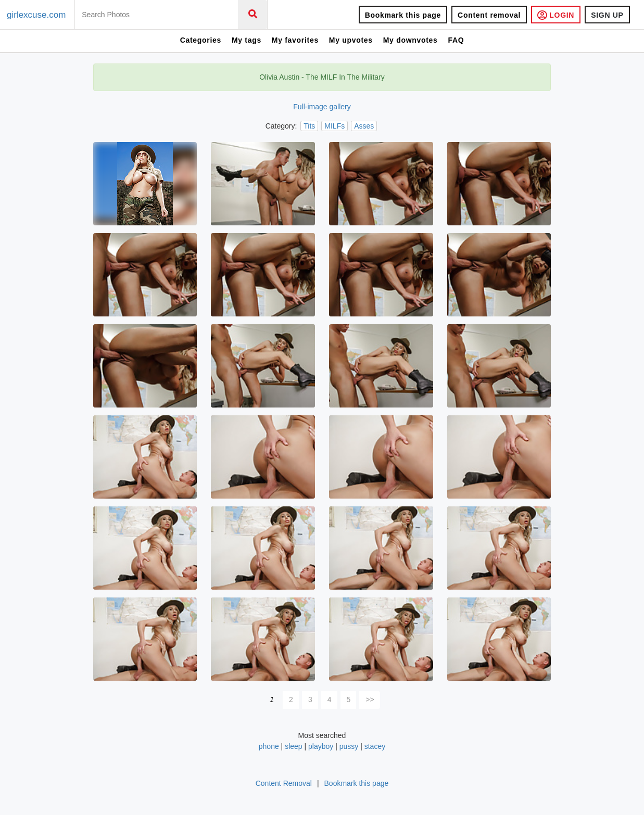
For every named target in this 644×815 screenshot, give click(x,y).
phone (269, 746)
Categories (201, 40)
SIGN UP (607, 15)
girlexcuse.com (36, 15)
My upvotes (351, 40)
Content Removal (284, 783)
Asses (364, 126)
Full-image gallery (322, 107)
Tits (309, 126)
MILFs (334, 126)
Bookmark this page (403, 15)
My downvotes (411, 40)
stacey (375, 746)
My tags (247, 40)
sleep (293, 746)
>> (370, 699)
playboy (321, 746)
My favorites (295, 40)
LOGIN (556, 15)
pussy (349, 746)
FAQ (456, 40)
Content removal (489, 15)
